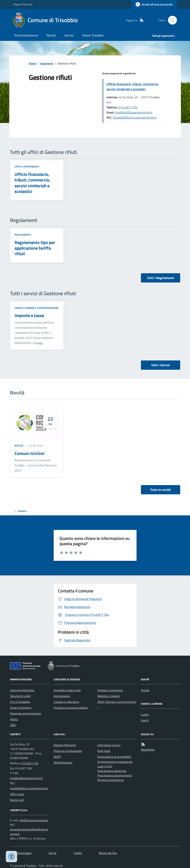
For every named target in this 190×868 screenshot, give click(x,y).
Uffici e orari (17, 794)
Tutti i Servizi (160, 365)
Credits (78, 853)
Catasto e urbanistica (66, 702)
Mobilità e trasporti (109, 696)
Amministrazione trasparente (115, 762)
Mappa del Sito (108, 853)
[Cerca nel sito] (171, 20)
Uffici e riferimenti (27, 166)
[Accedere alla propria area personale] (154, 4)
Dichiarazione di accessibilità (114, 757)
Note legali (104, 751)
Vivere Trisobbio (93, 35)
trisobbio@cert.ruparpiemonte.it (135, 117)
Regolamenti (23, 235)
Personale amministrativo (25, 713)
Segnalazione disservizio (112, 771)
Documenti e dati (20, 696)
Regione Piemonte (23, 4)
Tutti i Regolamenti (161, 278)
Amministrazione (26, 35)
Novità (51, 35)
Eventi (145, 720)
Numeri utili (17, 800)
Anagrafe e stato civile (67, 690)
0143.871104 (128, 107)
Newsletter (148, 750)
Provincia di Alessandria (68, 751)
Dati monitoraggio (21, 853)
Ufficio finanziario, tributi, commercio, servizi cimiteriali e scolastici (133, 87)
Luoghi (145, 714)
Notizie (19, 446)
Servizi (69, 35)
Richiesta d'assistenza (111, 780)
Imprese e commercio (110, 690)
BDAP (57, 757)
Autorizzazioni (62, 696)
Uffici (13, 725)
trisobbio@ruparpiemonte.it (134, 112)
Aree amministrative (22, 690)
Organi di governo (21, 708)
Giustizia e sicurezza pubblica (71, 708)
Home (32, 63)
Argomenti (47, 63)
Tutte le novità (160, 490)
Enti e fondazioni (20, 702)
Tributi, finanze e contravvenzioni (37, 308)
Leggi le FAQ (105, 766)
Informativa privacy (109, 745)
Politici (14, 719)
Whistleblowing (63, 762)
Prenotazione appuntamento (115, 775)
